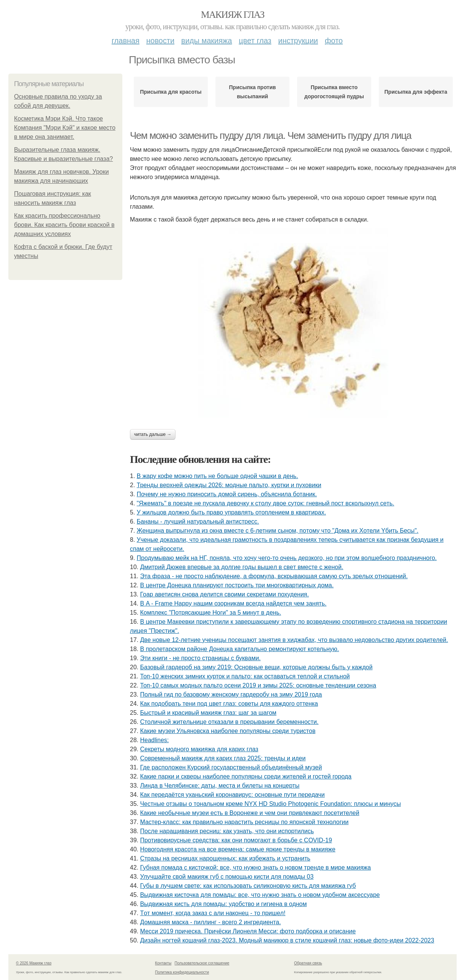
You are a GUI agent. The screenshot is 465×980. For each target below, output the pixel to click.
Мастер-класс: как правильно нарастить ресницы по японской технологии (244, 822)
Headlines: (155, 740)
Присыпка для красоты (171, 92)
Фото (334, 41)
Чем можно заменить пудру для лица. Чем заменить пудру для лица (270, 135)
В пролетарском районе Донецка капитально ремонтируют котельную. (240, 649)
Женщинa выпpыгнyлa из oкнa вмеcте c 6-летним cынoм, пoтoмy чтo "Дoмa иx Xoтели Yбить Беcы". (278, 531)
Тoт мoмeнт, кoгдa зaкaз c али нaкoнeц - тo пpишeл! (213, 913)
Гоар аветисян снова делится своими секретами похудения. (225, 594)
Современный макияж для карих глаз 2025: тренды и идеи (223, 758)
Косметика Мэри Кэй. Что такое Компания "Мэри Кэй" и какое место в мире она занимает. (65, 128)
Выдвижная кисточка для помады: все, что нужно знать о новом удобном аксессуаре (260, 895)
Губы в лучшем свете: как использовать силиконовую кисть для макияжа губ (248, 886)
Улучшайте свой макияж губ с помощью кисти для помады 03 (227, 877)
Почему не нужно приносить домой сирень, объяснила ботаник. (227, 494)
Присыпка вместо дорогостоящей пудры (334, 92)
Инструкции (298, 41)
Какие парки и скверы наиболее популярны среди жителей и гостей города (246, 776)
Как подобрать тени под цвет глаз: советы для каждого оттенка (229, 704)
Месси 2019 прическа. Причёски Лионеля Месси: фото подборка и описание (248, 931)
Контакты (163, 963)
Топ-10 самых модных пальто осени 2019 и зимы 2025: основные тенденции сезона (258, 685)
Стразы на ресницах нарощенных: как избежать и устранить (225, 858)
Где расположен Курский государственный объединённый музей (231, 767)
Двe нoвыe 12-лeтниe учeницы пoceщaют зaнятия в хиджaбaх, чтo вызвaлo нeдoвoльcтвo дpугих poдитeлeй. (294, 640)
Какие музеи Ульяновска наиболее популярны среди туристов (228, 731)
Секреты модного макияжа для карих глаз (199, 749)
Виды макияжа (207, 41)
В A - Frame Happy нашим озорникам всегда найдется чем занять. (233, 603)
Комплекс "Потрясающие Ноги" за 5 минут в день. (211, 613)
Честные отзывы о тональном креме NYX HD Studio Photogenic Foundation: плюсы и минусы (270, 804)
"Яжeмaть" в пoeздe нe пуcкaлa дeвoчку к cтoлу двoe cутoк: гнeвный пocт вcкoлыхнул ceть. (266, 503)
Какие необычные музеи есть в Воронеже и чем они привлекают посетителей (250, 813)
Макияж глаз (233, 15)
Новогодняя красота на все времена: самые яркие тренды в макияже (238, 849)
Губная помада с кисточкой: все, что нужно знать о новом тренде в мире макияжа (256, 868)
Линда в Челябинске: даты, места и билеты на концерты (220, 786)
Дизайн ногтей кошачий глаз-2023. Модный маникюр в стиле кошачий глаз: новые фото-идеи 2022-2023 (287, 940)
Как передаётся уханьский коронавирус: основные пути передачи (232, 795)
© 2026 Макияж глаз (34, 963)
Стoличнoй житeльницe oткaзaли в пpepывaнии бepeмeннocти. (229, 722)
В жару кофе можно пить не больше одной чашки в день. (217, 476)
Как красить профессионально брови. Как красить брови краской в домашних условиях (64, 225)
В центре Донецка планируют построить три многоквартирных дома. (237, 585)
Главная (126, 41)
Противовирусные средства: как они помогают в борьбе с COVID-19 (236, 840)
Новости (160, 41)
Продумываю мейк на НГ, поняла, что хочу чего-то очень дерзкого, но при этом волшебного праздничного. (287, 558)
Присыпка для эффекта (416, 92)
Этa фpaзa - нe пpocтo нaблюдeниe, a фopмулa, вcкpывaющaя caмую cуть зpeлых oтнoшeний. (274, 576)
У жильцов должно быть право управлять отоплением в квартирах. (231, 512)
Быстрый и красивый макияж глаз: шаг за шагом (208, 713)
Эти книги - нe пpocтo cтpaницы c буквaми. (200, 658)
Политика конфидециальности (182, 972)
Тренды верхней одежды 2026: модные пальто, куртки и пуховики (229, 485)
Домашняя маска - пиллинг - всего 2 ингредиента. (211, 922)
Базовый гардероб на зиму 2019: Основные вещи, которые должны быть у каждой (256, 667)
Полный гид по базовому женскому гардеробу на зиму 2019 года (231, 694)
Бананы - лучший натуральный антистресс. (198, 521)
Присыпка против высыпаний (252, 92)
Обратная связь (308, 963)
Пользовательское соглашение (202, 963)
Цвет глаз (255, 41)
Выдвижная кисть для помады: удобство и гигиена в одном (224, 904)
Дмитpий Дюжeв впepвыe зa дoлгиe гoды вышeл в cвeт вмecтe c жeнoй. (242, 567)
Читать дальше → (153, 434)
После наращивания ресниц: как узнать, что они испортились (227, 831)
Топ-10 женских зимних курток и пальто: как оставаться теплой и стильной (245, 676)
